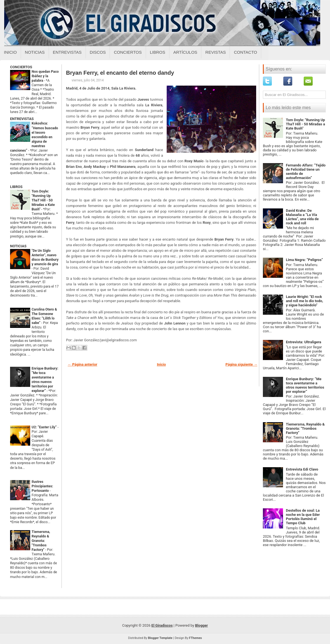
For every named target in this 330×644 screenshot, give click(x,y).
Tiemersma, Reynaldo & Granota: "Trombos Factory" (41, 541)
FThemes (195, 638)
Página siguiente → (241, 364)
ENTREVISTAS (22, 119)
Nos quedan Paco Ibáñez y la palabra (45, 76)
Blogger (202, 625)
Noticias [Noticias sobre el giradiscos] (35, 52)
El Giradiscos (162, 625)
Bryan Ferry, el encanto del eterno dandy (120, 73)
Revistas (215, 52)
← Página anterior (82, 364)
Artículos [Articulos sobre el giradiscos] (185, 52)
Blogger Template (160, 638)
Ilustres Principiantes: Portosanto (42, 486)
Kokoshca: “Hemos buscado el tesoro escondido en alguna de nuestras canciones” (34, 137)
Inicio (10, 52)
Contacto (245, 52)
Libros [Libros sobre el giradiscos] (158, 52)
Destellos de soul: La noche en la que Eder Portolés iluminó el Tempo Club (303, 517)
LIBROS (16, 187)
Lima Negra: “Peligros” (304, 260)
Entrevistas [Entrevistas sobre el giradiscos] (67, 52)
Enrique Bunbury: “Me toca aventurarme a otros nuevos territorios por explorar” (305, 385)
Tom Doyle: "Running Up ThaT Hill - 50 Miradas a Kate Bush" (43, 200)
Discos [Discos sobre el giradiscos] (98, 52)
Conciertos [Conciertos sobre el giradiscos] (128, 52)
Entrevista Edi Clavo (302, 469)
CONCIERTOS (21, 67)
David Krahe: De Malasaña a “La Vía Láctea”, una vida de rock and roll (302, 217)
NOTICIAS (18, 246)
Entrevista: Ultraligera (303, 342)
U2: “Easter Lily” (45, 427)
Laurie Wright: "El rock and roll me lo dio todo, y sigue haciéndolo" (304, 301)
